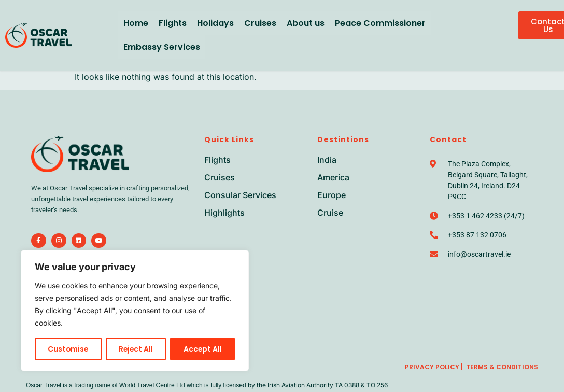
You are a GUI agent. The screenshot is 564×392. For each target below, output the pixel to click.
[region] (135, 311)
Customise (68, 349)
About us (306, 23)
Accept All (203, 349)
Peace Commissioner (380, 23)
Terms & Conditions (502, 367)
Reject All (136, 349)
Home (136, 23)
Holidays (215, 23)
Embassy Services (162, 47)
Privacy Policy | (434, 367)
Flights (173, 23)
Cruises (260, 23)
